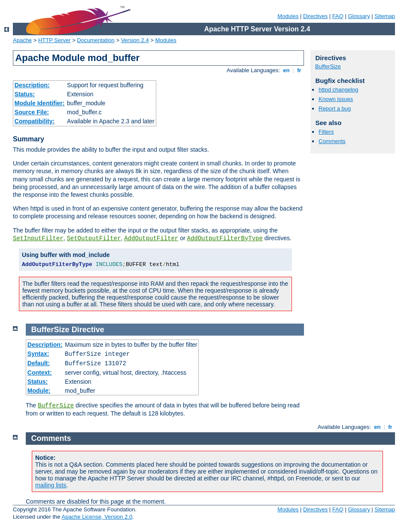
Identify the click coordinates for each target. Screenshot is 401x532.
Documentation (96, 40)
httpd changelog (339, 90)
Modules (288, 16)
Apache (22, 40)
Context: (40, 373)
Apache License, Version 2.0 (97, 517)
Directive (88, 330)
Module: (39, 391)
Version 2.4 (135, 40)
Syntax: (38, 354)
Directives (315, 16)
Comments (332, 141)
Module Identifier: (40, 103)
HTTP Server (55, 40)
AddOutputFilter (151, 238)
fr (299, 70)
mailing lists (51, 485)
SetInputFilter (38, 238)
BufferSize (328, 66)
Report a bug (335, 109)
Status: (25, 94)
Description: (32, 85)
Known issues (336, 99)
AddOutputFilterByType (225, 238)
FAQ (338, 16)
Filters (326, 132)
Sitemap (385, 16)
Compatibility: (35, 121)
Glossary (359, 16)
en (286, 70)
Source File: (32, 112)
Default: (39, 363)
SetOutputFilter (94, 238)
